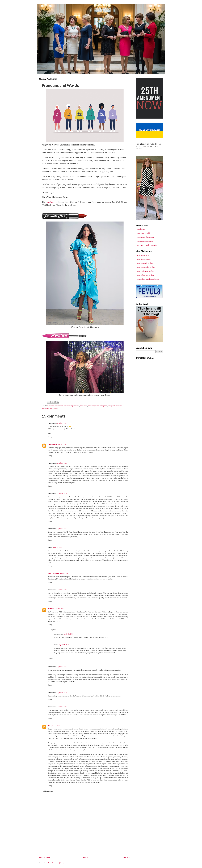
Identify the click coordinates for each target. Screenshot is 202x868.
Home (85, 858)
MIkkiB (51, 609)
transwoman (54, 408)
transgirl (111, 406)
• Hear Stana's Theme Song (145, 237)
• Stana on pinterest (142, 255)
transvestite (46, 408)
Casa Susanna (51, 202)
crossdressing (68, 406)
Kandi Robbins (53, 573)
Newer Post (45, 858)
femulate (76, 406)
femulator (91, 406)
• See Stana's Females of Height (146, 245)
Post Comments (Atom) (56, 863)
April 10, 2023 (55, 726)
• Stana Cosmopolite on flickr (146, 267)
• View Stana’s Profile (143, 233)
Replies (53, 630)
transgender (103, 406)
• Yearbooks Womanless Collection (147, 279)
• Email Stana (140, 229)
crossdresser (59, 406)
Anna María (52, 444)
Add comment (48, 791)
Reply (50, 437)
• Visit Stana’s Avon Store (144, 241)
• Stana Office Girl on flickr (145, 275)
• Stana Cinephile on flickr (145, 263)
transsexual (118, 406)
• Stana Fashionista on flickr (145, 271)
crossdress (51, 406)
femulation (84, 406)
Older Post (126, 858)
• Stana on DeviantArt (143, 259)
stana (97, 406)
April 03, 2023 (62, 423)
